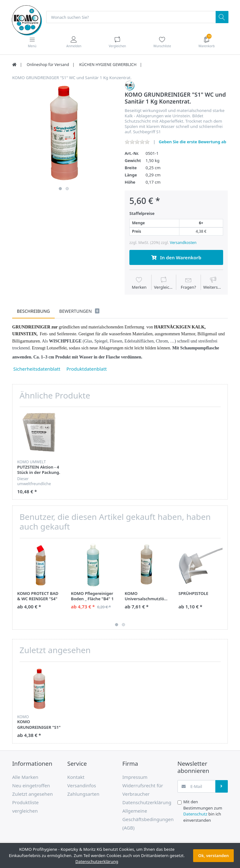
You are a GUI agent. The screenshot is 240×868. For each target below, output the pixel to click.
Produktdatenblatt (87, 369)
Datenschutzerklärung (97, 861)
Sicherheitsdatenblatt (38, 369)
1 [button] (60, 189)
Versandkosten (183, 243)
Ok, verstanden (213, 855)
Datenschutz (195, 814)
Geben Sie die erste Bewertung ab (192, 142)
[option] (64, 133)
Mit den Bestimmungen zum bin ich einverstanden (203, 811)
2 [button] (67, 189)
